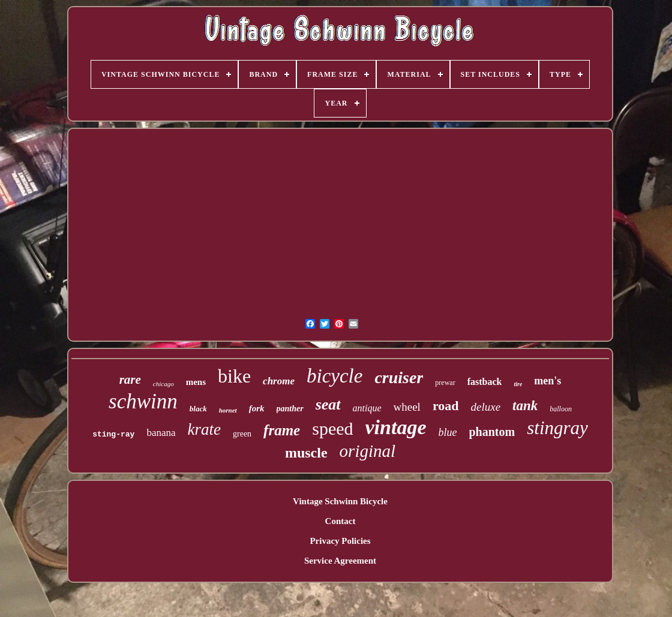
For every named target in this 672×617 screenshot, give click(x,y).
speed (332, 428)
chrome (279, 381)
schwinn (143, 401)
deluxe (486, 407)
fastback (485, 382)
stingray (557, 428)
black (198, 409)
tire (518, 384)
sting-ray (113, 434)
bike (234, 376)
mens (196, 382)
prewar (445, 383)
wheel (407, 407)
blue (448, 432)
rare (130, 380)
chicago (163, 384)
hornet (228, 410)
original (367, 451)
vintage (396, 427)
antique (367, 408)
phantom (492, 432)
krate (204, 429)
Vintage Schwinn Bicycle (340, 501)
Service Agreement (340, 561)
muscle (306, 453)
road (446, 406)
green (242, 434)
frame (282, 430)
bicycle (334, 376)
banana (161, 433)
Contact (340, 521)
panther (290, 409)
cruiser (399, 377)
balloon (561, 409)
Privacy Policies (340, 541)
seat (328, 404)
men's (547, 381)
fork (257, 408)
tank (525, 406)
